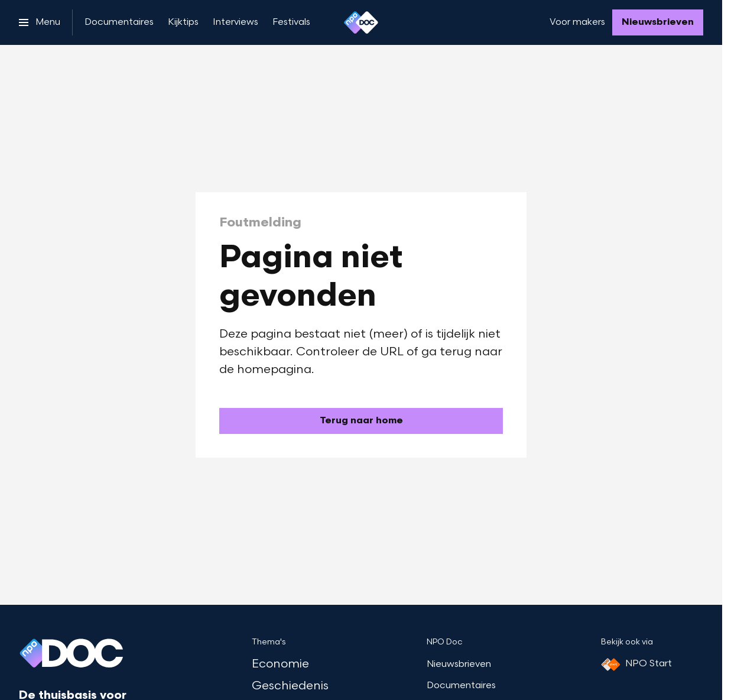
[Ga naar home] (361, 22)
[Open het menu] (40, 22)
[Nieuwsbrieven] (658, 22)
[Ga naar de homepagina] (361, 421)
